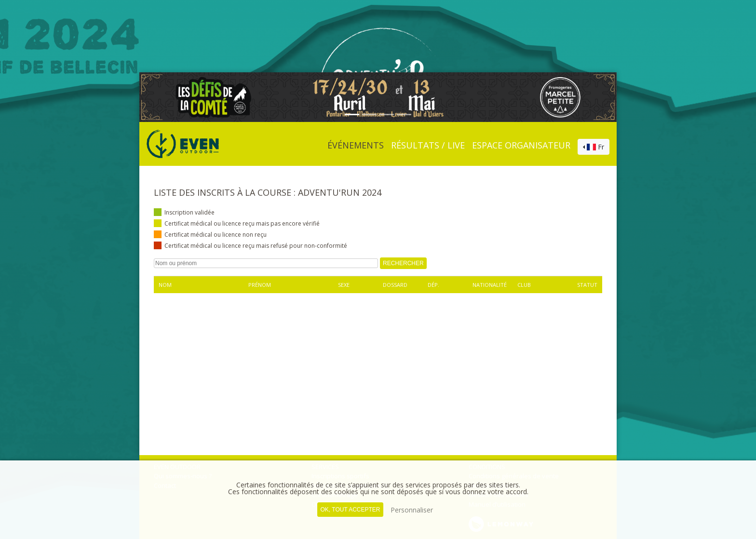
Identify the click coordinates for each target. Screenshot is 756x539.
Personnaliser (412, 510)
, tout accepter (350, 510)
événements (356, 145)
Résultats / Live (428, 145)
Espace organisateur (521, 145)
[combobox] (594, 147)
